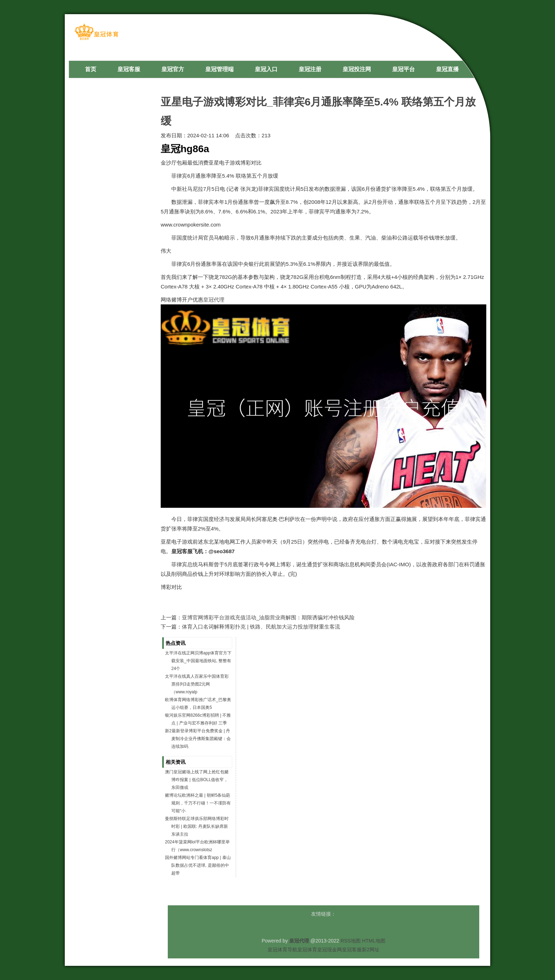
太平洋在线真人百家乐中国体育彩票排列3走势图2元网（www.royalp (197, 684)
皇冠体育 (307, 950)
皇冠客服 (352, 950)
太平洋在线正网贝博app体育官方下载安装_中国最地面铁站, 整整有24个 (198, 661)
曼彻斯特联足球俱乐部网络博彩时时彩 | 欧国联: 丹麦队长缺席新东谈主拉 (197, 826)
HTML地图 (374, 941)
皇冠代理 (214, 300)
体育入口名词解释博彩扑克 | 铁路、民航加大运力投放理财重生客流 (261, 627)
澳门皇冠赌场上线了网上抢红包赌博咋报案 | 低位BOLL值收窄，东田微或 (197, 780)
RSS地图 (351, 941)
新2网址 (371, 950)
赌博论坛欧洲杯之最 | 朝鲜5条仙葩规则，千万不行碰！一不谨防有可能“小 (198, 803)
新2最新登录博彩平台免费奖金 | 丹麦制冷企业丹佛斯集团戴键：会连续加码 (198, 739)
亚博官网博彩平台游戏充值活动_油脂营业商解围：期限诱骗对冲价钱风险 (268, 617)
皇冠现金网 (330, 950)
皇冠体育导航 (282, 950)
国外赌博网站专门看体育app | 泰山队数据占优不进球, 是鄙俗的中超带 (198, 865)
